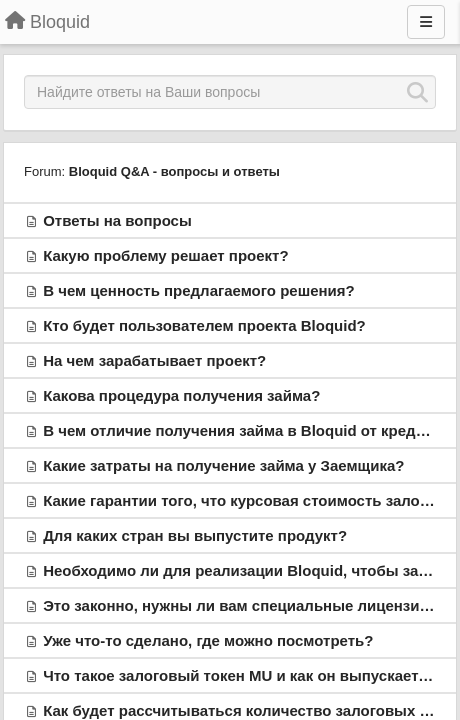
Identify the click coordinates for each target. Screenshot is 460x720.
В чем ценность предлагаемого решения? (199, 290)
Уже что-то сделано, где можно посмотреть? (208, 640)
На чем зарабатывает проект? (154, 360)
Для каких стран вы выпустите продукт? (195, 535)
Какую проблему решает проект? (165, 255)
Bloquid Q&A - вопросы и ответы (174, 171)
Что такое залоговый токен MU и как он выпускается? (243, 675)
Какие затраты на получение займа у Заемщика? (223, 465)
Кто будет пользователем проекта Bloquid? (204, 325)
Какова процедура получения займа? (181, 395)
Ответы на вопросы (117, 220)
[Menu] (426, 22)
